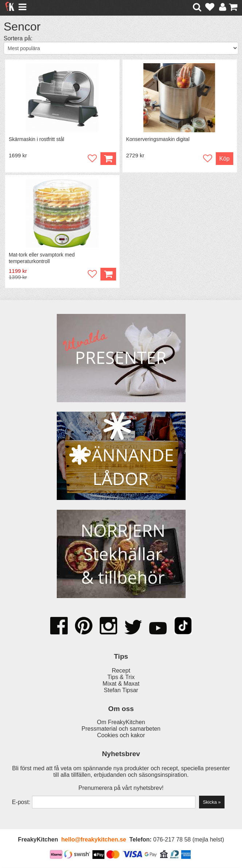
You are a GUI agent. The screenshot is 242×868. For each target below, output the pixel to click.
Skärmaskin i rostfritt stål (36, 139)
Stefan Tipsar (121, 691)
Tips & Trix (121, 677)
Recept (121, 671)
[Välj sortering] (121, 48)
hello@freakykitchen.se (94, 840)
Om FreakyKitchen (121, 722)
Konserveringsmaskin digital (158, 139)
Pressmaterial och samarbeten (121, 729)
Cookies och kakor (121, 736)
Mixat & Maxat (121, 684)
